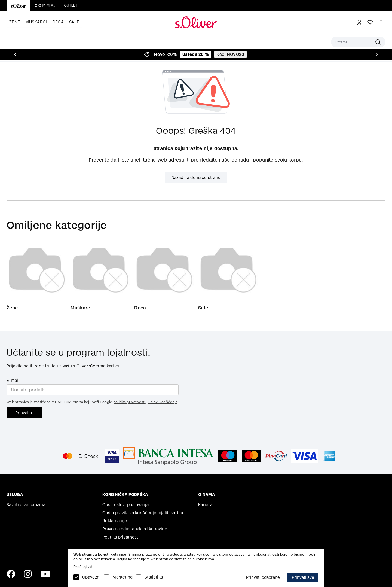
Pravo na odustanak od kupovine (135, 529)
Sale (74, 22)
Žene (15, 22)
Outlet (71, 5)
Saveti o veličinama (26, 505)
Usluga (15, 495)
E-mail (13, 380)
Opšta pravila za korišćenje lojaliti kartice (143, 513)
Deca (58, 22)
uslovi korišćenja (163, 402)
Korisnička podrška (125, 495)
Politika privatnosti (121, 537)
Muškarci (36, 22)
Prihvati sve (303, 577)
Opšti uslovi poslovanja (125, 505)
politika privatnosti (129, 402)
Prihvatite (24, 413)
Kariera (205, 505)
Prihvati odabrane (263, 577)
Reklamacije (115, 521)
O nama (206, 495)
